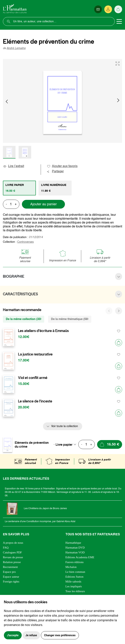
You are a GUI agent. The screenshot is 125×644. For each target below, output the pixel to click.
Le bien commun (75, 572)
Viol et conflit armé (33, 378)
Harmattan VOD (75, 552)
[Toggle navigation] (119, 22)
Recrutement (10, 567)
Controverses (25, 242)
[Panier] (118, 9)
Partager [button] (55, 172)
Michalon (71, 567)
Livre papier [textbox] (64, 445)
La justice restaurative (35, 354)
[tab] (19, 188)
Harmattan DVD (75, 548)
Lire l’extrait (13, 166)
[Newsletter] (98, 9)
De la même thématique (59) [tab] (70, 319)
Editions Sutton (75, 577)
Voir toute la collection (65, 426)
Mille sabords (73, 582)
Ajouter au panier (44, 204)
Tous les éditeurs (75, 591)
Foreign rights (11, 582)
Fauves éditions (75, 562)
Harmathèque (73, 543)
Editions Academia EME (80, 557)
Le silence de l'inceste (35, 401)
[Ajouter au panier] (119, 343)
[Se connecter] (108, 9)
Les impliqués (74, 586)
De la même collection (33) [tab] (24, 319)
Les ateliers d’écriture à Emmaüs (43, 331)
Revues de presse (13, 557)
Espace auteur (11, 577)
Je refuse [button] (31, 635)
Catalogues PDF (12, 552)
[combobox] (67, 445)
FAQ (6, 548)
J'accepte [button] (13, 635)
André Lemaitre (16, 48)
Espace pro (9, 572)
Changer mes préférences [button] (60, 635)
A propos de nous (13, 543)
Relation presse (12, 562)
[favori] (119, 331)
